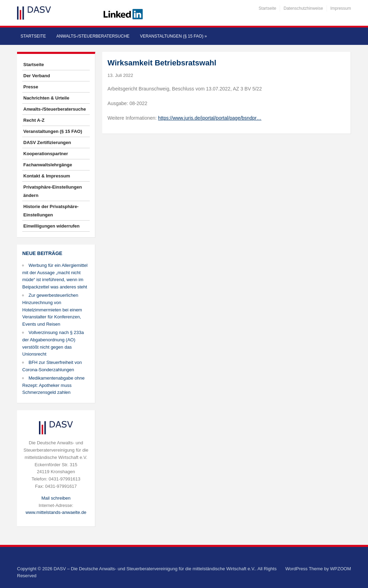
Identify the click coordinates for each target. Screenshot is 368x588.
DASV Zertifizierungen (47, 142)
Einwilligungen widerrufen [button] (51, 226)
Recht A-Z (34, 120)
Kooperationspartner (46, 154)
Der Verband (37, 76)
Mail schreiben (56, 498)
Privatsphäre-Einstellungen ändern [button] (53, 191)
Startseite (268, 8)
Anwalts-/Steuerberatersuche (93, 36)
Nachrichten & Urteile (46, 98)
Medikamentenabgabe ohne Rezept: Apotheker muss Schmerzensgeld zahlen (53, 385)
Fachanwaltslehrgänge (48, 165)
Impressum (341, 8)
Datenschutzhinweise (303, 8)
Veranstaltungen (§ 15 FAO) (173, 36)
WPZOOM (341, 569)
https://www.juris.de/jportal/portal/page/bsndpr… (210, 118)
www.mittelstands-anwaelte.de (56, 512)
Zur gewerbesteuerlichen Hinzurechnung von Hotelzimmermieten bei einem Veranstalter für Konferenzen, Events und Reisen (52, 310)
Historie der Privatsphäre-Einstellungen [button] (51, 211)
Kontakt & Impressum (47, 176)
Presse (31, 87)
